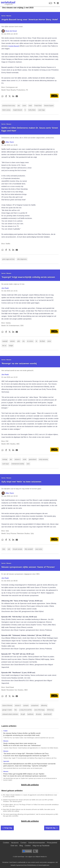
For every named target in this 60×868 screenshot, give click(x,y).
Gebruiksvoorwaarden (37, 843)
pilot (19, 341)
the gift (23, 714)
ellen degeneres (22, 259)
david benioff (48, 714)
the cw (4, 346)
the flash (42, 341)
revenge (5, 459)
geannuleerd (33, 459)
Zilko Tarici (10, 142)
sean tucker (39, 549)
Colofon (28, 846)
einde (25, 459)
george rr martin (7, 710)
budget (11, 346)
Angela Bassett (14, 46)
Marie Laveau (6, 110)
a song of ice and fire (26, 710)
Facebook (27, 851)
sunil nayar (6, 464)
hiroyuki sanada (17, 549)
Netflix (8, 244)
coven (24, 106)
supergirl (5, 341)
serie (28, 464)
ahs (19, 106)
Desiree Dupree (49, 106)
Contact (23, 843)
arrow (49, 341)
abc (11, 459)
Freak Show (38, 106)
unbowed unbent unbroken (10, 714)
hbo (16, 710)
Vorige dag (7, 828)
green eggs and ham (8, 259)
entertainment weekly (18, 464)
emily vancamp (43, 459)
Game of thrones (7, 705)
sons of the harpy (39, 710)
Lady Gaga (41, 110)
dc (37, 341)
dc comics (30, 341)
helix (4, 549)
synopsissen (35, 705)
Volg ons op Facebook (41, 846)
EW (7, 441)
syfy (9, 549)
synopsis (26, 705)
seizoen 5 (18, 705)
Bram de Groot (11, 31)
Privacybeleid (52, 843)
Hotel (30, 106)
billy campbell (29, 549)
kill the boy (50, 710)
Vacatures (15, 843)
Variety (8, 323)
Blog (21, 846)
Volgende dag (52, 828)
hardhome (30, 714)
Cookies (6, 843)
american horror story (9, 106)
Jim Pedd (5, 288)
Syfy (7, 531)
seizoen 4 (17, 459)
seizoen (12, 341)
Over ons (14, 846)
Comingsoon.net (12, 87)
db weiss (39, 714)
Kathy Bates (32, 110)
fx (25, 110)
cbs (24, 341)
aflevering (44, 705)
